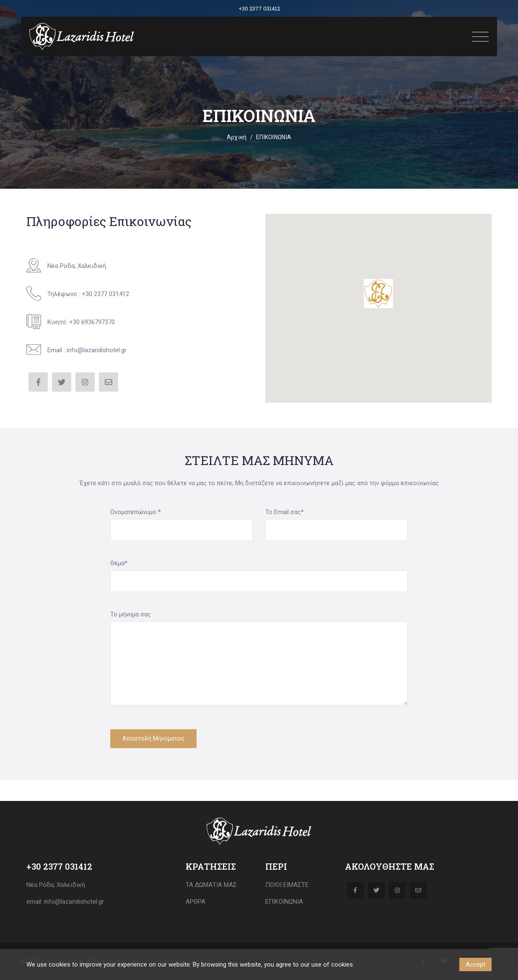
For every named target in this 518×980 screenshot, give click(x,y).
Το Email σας (285, 512)
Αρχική (237, 137)
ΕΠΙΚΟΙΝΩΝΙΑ (284, 902)
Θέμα (119, 563)
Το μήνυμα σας (131, 614)
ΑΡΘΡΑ (196, 902)
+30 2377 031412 (259, 8)
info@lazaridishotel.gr (73, 902)
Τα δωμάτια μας (211, 885)
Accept (475, 964)
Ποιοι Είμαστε (287, 885)
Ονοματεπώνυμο (136, 512)
